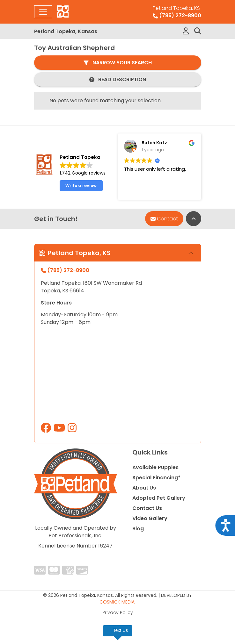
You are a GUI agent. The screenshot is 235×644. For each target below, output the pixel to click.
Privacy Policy (118, 612)
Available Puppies (155, 467)
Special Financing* (156, 478)
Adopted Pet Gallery (159, 498)
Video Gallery (150, 518)
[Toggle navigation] (43, 12)
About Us (144, 488)
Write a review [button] (81, 186)
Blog (138, 529)
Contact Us (147, 508)
